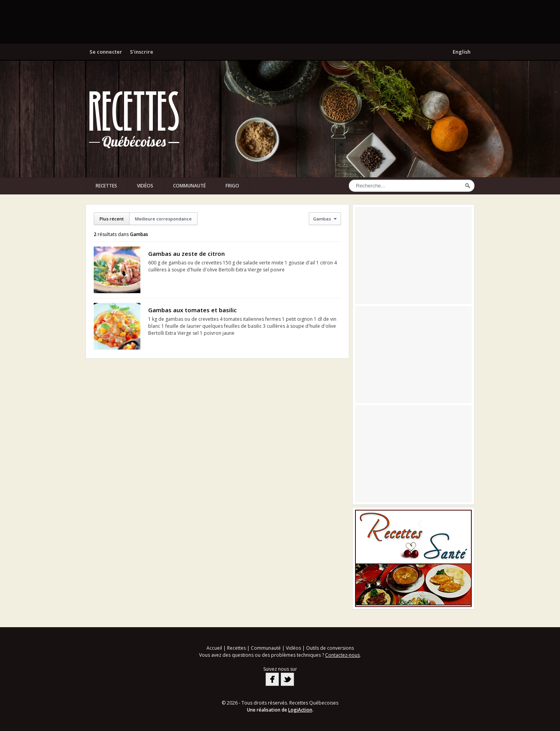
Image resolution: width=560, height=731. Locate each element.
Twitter (287, 679)
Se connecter (106, 52)
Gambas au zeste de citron (186, 254)
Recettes (106, 186)
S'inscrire (142, 52)
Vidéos (145, 186)
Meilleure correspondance (163, 219)
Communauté (189, 186)
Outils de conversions (330, 648)
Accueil (214, 648)
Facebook (272, 679)
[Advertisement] (280, 21)
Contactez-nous (342, 655)
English (462, 52)
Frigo (232, 186)
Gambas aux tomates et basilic (192, 310)
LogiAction (300, 710)
